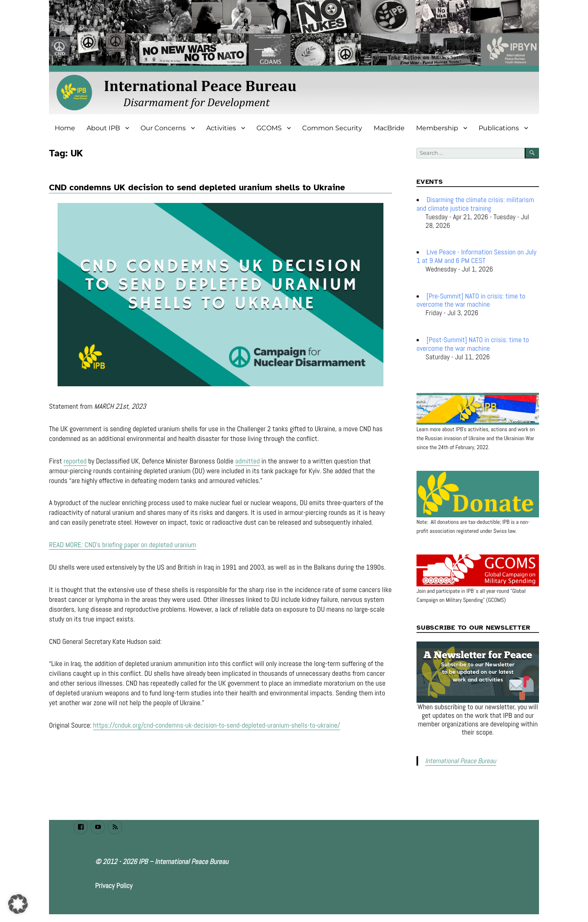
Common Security (332, 128)
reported (75, 472)
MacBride (389, 128)
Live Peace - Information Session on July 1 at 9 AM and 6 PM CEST (477, 256)
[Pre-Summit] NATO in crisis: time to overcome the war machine (471, 300)
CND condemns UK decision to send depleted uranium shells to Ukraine (197, 187)
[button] (18, 904)
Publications (499, 128)
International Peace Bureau (459, 761)
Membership (437, 128)
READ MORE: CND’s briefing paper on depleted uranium (122, 557)
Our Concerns (163, 128)
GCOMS (269, 128)
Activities (221, 128)
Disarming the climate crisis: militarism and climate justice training (475, 204)
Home (65, 128)
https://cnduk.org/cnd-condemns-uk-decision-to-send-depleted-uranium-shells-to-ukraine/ (217, 737)
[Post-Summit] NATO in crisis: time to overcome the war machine (473, 344)
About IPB (103, 128)
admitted (248, 472)
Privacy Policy (114, 885)
